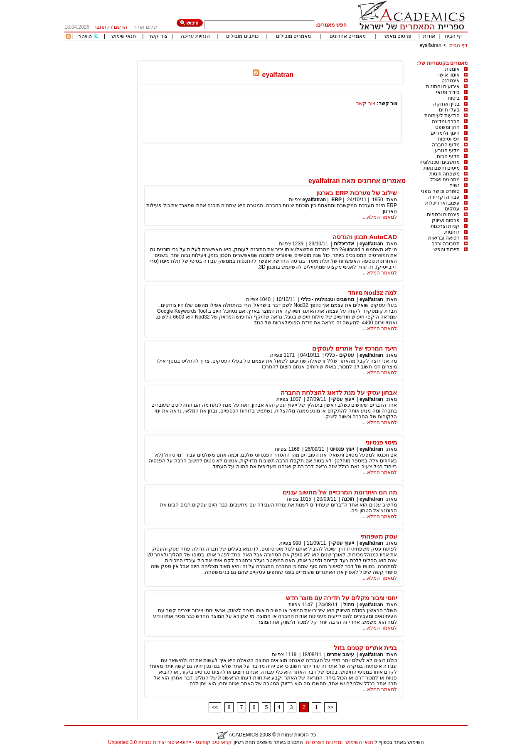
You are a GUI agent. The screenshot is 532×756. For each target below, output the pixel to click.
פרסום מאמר (397, 36)
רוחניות (452, 232)
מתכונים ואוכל (445, 180)
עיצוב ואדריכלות (442, 203)
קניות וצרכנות (445, 226)
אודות (429, 36)
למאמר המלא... (380, 217)
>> (330, 707)
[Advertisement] (316, 57)
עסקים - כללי (340, 355)
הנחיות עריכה (195, 36)
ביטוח (454, 98)
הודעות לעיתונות (442, 116)
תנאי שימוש (124, 36)
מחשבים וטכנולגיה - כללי (328, 299)
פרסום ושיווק (446, 220)
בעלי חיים (449, 110)
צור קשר (158, 36)
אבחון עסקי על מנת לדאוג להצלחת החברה (339, 392)
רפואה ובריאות (444, 238)
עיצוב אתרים (340, 655)
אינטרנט (451, 81)
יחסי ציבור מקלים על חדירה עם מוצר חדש (341, 598)
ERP (336, 200)
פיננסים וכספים (443, 215)
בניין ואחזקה (446, 104)
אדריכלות (344, 244)
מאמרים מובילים (293, 36)
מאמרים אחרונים (348, 36)
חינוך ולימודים (445, 133)
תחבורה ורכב (446, 244)
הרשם (121, 27)
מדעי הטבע (447, 151)
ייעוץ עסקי (342, 399)
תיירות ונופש (447, 250)
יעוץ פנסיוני (342, 449)
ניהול (349, 605)
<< (215, 707)
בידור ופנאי (448, 92)
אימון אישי (449, 75)
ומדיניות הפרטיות (324, 742)
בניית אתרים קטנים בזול (365, 648)
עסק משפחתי (379, 536)
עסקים (452, 209)
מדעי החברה (446, 145)
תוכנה (348, 499)
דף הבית (454, 36)
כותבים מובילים (242, 36)
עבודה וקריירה (444, 197)
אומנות (452, 69)
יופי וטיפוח (449, 139)
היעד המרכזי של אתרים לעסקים (355, 348)
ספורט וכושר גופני (440, 191)
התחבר (102, 27)
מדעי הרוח (448, 156)
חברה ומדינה (446, 121)
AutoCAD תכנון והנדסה (365, 237)
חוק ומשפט (447, 127)
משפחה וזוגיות (445, 174)
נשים (454, 185)
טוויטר (85, 37)
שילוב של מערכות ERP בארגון (357, 193)
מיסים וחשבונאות (442, 168)
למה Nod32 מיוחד (372, 293)
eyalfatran (430, 45)
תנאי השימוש (359, 742)
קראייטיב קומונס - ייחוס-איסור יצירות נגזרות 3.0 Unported (170, 742)
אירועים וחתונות (443, 86)
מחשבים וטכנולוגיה (440, 162)
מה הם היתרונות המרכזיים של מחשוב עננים (340, 492)
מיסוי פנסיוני (381, 442)
